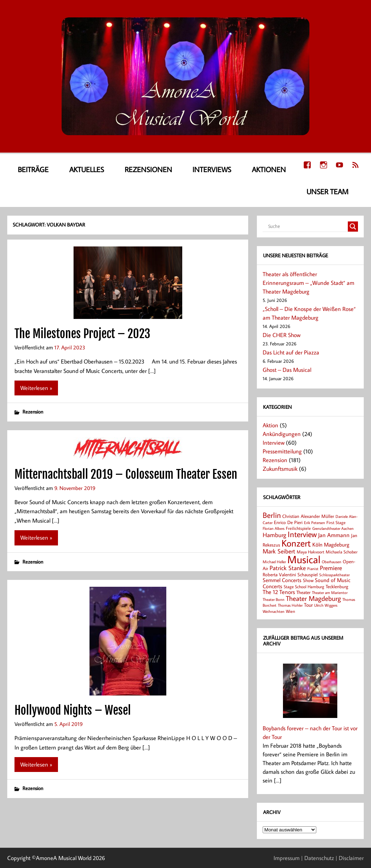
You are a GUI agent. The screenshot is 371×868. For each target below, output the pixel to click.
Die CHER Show (282, 335)
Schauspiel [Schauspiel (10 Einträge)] (308, 574)
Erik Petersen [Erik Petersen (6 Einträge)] (314, 523)
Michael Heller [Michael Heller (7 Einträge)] (274, 562)
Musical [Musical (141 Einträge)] (304, 559)
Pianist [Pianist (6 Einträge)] (313, 569)
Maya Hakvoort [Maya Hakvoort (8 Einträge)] (310, 552)
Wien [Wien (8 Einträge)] (290, 611)
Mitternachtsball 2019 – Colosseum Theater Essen (126, 474)
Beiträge (33, 169)
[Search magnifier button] (353, 227)
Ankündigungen (282, 434)
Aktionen (269, 169)
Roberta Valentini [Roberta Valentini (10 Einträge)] (279, 574)
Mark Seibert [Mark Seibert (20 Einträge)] (279, 551)
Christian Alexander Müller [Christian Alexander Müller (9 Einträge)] (308, 516)
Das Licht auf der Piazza (291, 352)
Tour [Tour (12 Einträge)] (308, 605)
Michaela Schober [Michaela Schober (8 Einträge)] (342, 552)
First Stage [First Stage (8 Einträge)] (336, 522)
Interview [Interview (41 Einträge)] (302, 534)
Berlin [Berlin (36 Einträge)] (272, 515)
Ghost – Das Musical (287, 370)
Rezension (33, 412)
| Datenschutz (318, 858)
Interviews (212, 169)
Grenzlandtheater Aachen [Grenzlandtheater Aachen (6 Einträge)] (333, 528)
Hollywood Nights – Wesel (73, 710)
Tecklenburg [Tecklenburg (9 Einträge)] (337, 586)
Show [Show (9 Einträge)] (308, 580)
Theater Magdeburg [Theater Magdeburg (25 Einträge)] (313, 598)
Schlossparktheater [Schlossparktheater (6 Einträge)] (334, 575)
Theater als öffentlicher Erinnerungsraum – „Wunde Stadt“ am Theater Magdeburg (309, 283)
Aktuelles (87, 169)
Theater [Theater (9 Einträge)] (303, 592)
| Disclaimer (350, 858)
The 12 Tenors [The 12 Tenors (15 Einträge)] (279, 592)
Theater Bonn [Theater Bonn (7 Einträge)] (274, 599)
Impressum (287, 858)
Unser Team (328, 191)
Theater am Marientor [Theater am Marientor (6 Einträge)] (330, 593)
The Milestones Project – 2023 (82, 334)
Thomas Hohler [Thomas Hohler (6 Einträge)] (290, 605)
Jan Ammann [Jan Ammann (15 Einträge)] (334, 535)
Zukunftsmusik (280, 469)
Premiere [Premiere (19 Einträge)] (331, 568)
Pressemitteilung (282, 451)
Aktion (270, 425)
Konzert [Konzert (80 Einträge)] (296, 543)
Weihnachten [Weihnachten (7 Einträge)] (274, 611)
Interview (274, 443)
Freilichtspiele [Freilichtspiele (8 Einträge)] (298, 528)
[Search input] (307, 227)
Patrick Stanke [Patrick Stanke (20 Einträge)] (288, 568)
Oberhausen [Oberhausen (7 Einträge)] (332, 562)
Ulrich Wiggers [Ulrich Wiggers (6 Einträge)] (326, 605)
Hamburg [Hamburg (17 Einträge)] (274, 535)
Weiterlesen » (36, 388)
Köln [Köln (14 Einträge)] (317, 544)
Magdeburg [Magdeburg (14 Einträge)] (337, 544)
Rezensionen (148, 169)
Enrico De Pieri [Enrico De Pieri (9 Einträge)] (288, 522)
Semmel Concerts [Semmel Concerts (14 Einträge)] (282, 580)
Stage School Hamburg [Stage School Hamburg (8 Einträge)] (304, 587)
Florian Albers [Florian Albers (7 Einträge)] (274, 528)
